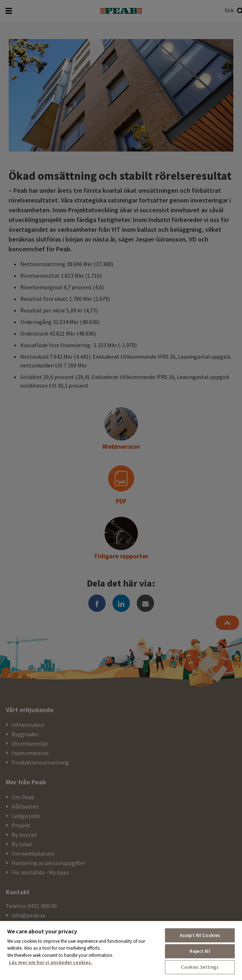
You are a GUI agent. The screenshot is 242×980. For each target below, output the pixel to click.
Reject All (200, 951)
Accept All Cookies (200, 935)
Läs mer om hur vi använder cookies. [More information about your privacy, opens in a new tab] (51, 962)
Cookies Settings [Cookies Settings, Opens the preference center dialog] (200, 967)
